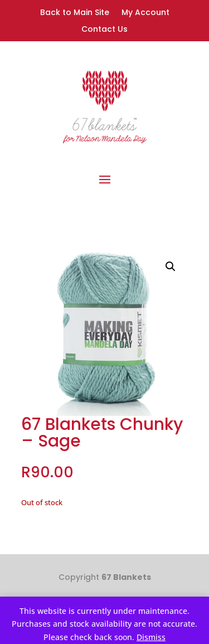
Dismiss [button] (151, 637)
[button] (171, 267)
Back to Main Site (75, 13)
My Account (145, 13)
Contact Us (104, 30)
